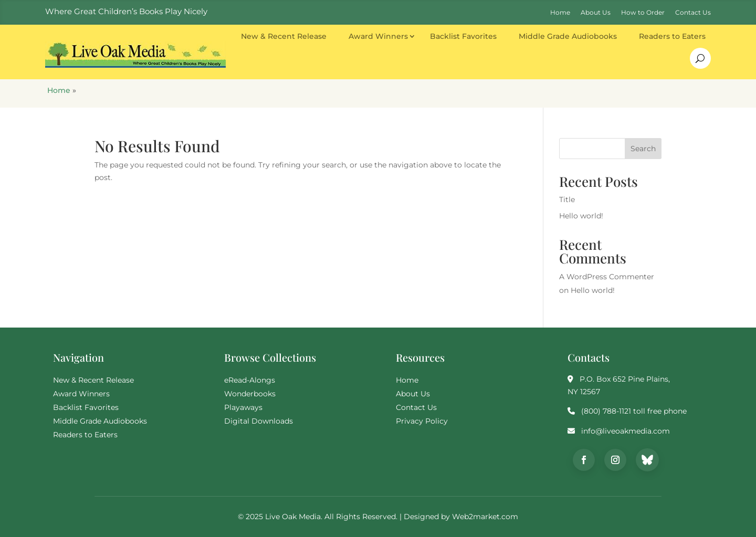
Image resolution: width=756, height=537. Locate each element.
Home (59, 90)
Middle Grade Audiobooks (568, 36)
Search (643, 149)
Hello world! (581, 216)
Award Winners (378, 36)
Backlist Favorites (463, 36)
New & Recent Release (284, 36)
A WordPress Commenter (607, 277)
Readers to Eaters (672, 36)
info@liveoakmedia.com (626, 431)
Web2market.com (485, 517)
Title (567, 199)
